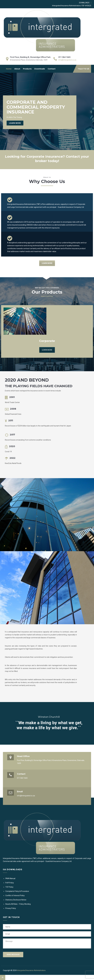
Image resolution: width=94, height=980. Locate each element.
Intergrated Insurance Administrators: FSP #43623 (72, 6)
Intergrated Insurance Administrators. (31, 970)
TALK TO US (83, 69)
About (17, 69)
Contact (52, 69)
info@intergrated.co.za (67, 60)
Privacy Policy (11, 908)
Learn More (15, 123)
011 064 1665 (22, 778)
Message (47, 943)
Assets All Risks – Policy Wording (18, 904)
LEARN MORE (47, 263)
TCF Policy (9, 887)
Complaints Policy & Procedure (17, 891)
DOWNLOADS (84, 3)
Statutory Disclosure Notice (16, 900)
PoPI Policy (10, 883)
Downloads (40, 69)
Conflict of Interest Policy (15, 896)
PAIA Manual (10, 878)
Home (9, 69)
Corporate (47, 341)
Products (27, 69)
